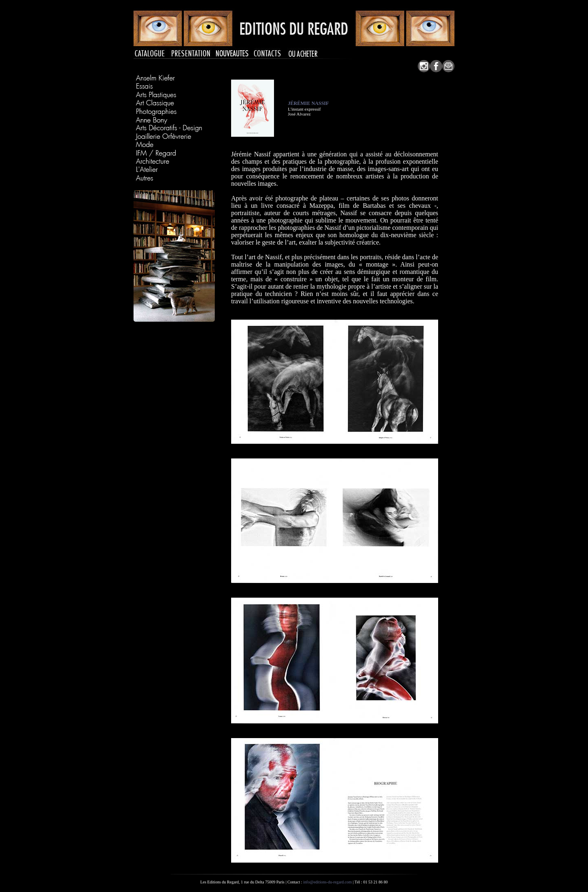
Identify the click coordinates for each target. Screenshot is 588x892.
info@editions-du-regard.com (328, 882)
